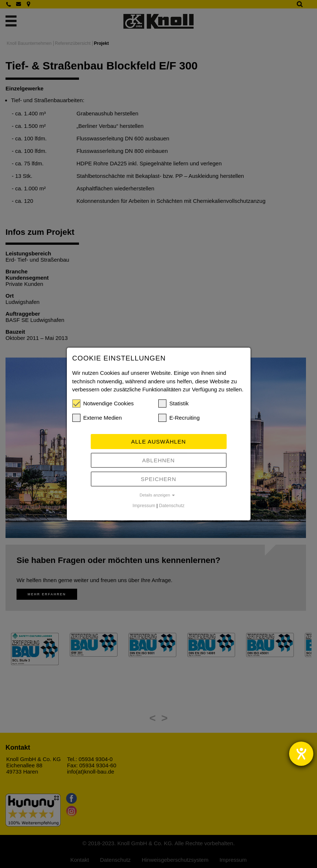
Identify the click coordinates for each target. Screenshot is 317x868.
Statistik (174, 403)
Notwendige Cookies (103, 403)
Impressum (144, 506)
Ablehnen (158, 460)
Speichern (158, 479)
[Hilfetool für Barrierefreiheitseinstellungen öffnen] (301, 754)
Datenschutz (172, 506)
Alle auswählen (158, 442)
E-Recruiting (179, 418)
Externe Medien (97, 418)
